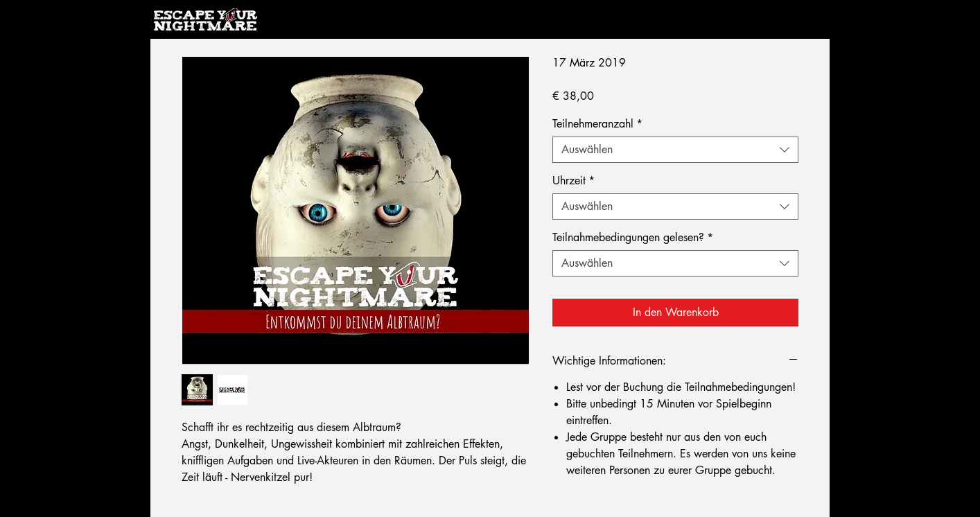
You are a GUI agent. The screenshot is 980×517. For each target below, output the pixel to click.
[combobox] (675, 150)
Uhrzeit (574, 181)
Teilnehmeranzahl (597, 124)
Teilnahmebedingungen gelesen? (633, 238)
